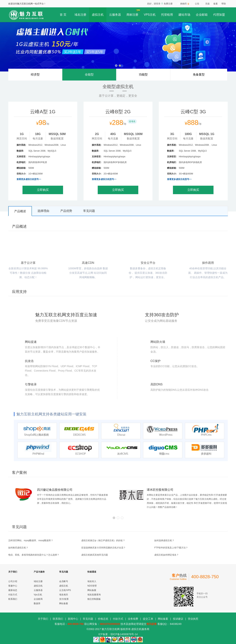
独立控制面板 (94, 599)
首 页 (63, 15)
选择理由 (43, 211)
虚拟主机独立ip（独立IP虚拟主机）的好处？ (103, 540)
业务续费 (133, 619)
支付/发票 (64, 599)
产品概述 (20, 211)
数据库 (37, 603)
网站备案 (64, 603)
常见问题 (89, 211)
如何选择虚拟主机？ (164, 540)
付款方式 (13, 595)
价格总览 (103, 619)
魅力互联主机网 (111, 629)
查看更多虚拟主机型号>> (29, 179)
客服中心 (13, 586)
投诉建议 (178, 619)
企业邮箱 (202, 15)
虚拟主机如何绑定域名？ (166, 555)
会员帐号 (64, 581)
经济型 (35, 75)
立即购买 (43, 190)
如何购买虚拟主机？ (18, 548)
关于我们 (43, 619)
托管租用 (167, 15)
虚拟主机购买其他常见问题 (95, 555)
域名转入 (92, 581)
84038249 (175, 624)
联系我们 (13, 599)
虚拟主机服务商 (140, 629)
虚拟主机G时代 (118, 47)
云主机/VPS (65, 590)
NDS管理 (92, 586)
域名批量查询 (94, 595)
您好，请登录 (154, 4)
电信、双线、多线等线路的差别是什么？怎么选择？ (34, 555)
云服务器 (115, 15)
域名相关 (64, 595)
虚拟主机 (98, 15)
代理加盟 (219, 15)
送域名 (132, 121)
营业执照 (193, 619)
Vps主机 (38, 595)
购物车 (185, 4)
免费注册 (168, 4)
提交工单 (148, 619)
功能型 (143, 75)
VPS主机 (150, 15)
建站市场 (184, 15)
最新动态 (13, 590)
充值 (207, 4)
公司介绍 (13, 581)
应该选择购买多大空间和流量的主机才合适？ (103, 548)
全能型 (89, 77)
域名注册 (80, 15)
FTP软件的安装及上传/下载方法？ (171, 548)
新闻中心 (73, 619)
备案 (216, 4)
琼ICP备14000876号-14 (124, 634)
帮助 (224, 4)
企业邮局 (38, 599)
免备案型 (199, 75)
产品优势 (66, 211)
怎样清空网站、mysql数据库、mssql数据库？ (31, 540)
